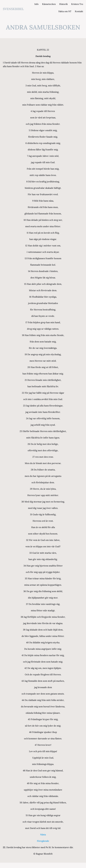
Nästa (43, 835)
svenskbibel (13, 9)
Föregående (43, 841)
